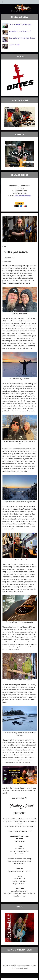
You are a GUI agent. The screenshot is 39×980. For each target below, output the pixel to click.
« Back (5, 246)
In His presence (15, 252)
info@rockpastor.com (22, 196)
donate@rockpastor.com (19, 891)
